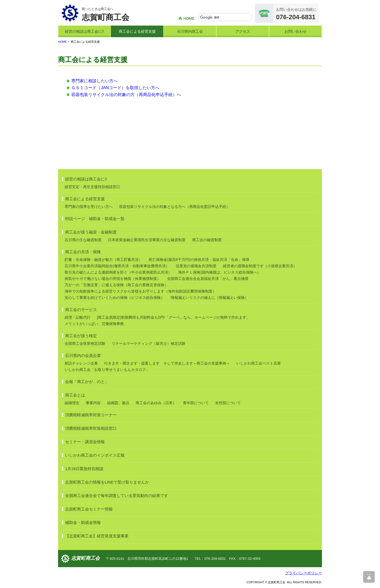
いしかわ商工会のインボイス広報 (95, 455)
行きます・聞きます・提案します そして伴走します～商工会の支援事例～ (167, 363)
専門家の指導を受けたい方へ (89, 207)
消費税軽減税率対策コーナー (91, 415)
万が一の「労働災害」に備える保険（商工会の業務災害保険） (116, 285)
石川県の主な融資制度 (83, 240)
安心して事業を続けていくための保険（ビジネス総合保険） (115, 298)
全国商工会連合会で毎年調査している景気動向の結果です (117, 496)
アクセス (243, 31)
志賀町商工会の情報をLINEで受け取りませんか (107, 482)
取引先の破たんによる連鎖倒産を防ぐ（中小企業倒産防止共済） (118, 272)
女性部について (228, 403)
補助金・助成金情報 (83, 522)
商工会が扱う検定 (81, 336)
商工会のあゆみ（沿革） (156, 403)
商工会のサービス (81, 310)
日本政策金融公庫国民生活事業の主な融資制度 (147, 240)
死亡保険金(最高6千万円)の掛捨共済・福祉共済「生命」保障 (199, 260)
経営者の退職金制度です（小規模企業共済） (260, 266)
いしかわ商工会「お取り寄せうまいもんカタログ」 (107, 370)
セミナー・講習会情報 (85, 442)
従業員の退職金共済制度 (196, 266)
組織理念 (72, 403)
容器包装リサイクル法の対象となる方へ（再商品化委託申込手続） (174, 207)
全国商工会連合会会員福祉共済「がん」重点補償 (208, 279)
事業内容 (93, 403)
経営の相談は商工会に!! (84, 31)
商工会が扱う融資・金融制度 (91, 232)
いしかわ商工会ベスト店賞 (259, 363)
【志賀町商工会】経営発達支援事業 (97, 536)
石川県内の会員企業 (83, 355)
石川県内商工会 (190, 31)
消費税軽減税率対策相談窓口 (91, 428)
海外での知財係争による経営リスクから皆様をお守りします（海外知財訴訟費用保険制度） (140, 291)
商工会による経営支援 (137, 31)
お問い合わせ (296, 31)
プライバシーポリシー (303, 573)
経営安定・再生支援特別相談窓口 (92, 187)
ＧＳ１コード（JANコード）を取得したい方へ (115, 88)
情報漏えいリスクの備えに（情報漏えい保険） (210, 298)
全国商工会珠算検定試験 (85, 343)
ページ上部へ (369, 577)
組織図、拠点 (118, 403)
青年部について (196, 403)
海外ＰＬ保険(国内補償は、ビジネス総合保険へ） (219, 272)
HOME (189, 18)
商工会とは (75, 395)
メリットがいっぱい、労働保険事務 (94, 324)
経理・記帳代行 (78, 317)
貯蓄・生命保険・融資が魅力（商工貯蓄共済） (103, 260)
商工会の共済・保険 (83, 252)
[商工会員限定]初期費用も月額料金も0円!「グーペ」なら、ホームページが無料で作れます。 (173, 317)
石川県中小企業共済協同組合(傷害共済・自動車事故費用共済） (117, 266)
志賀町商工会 (85, 558)
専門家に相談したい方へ (94, 81)
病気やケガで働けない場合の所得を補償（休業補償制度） (113, 279)
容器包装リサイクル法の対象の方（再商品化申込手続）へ (126, 95)
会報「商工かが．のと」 (87, 382)
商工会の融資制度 (207, 240)
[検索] (225, 17)
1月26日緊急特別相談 (84, 469)
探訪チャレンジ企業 (81, 363)
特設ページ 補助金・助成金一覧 (95, 219)
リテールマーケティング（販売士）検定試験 (149, 343)
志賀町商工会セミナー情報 (89, 509)
